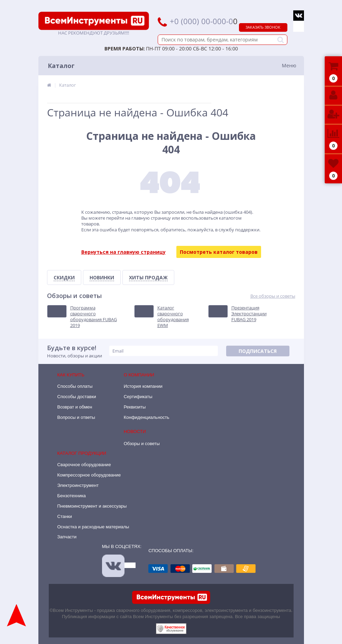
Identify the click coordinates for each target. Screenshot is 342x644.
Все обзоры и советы (273, 296)
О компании (139, 375)
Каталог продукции (82, 453)
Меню (289, 65)
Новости (135, 431)
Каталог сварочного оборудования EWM (173, 317)
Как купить (71, 375)
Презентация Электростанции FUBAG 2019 (249, 314)
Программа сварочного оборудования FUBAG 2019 (94, 317)
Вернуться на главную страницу (123, 252)
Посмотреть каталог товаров (219, 252)
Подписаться (258, 351)
